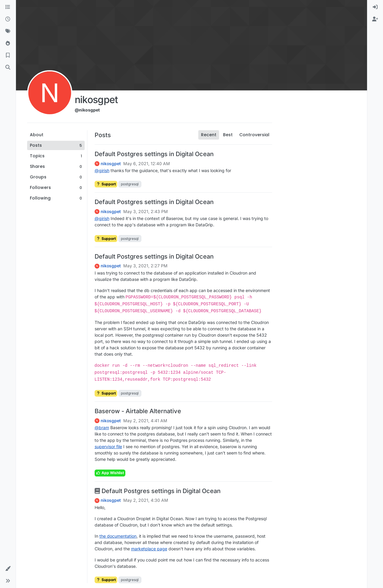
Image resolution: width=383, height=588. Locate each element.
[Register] (375, 19)
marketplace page (149, 549)
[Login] (375, 7)
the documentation (118, 536)
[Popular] (8, 43)
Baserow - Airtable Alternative (138, 411)
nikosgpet (111, 164)
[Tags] (8, 31)
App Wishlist (110, 473)
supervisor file (108, 447)
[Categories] (8, 7)
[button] (8, 569)
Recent (209, 135)
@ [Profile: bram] (102, 428)
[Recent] (8, 19)
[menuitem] (375, 7)
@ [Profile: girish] (102, 170)
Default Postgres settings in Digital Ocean (154, 154)
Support (106, 184)
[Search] (8, 68)
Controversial (254, 135)
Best (228, 135)
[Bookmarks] (8, 55)
